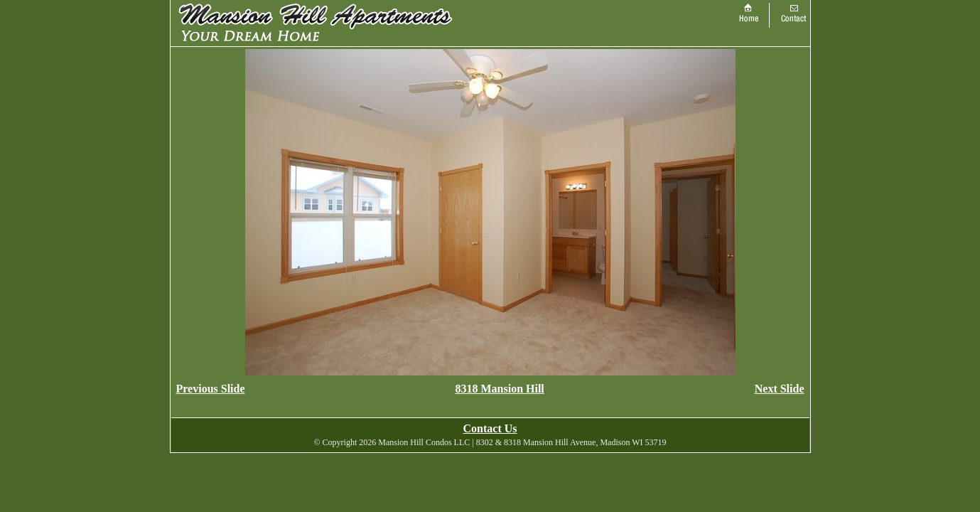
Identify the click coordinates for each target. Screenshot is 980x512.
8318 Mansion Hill (499, 389)
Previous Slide (211, 389)
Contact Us (490, 428)
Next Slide (780, 389)
